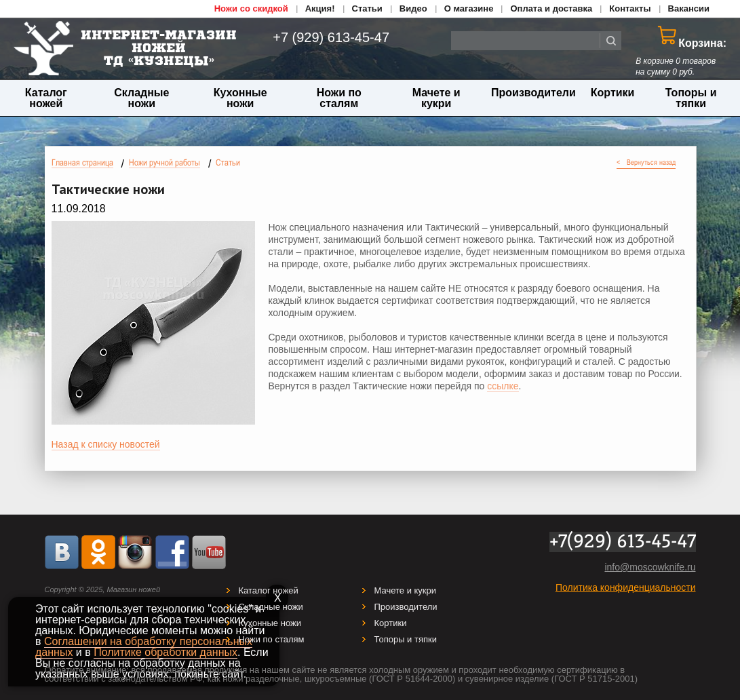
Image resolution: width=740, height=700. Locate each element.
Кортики (613, 93)
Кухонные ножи (240, 98)
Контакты (630, 8)
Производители (533, 93)
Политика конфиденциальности (626, 587)
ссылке (503, 386)
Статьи (367, 8)
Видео (413, 8)
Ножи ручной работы (164, 162)
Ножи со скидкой (251, 8)
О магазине (469, 8)
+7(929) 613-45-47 (623, 542)
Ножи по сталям (339, 98)
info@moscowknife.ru (650, 567)
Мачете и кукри (436, 98)
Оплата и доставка (551, 8)
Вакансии (689, 8)
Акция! (320, 8)
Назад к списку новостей (106, 444)
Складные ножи (141, 98)
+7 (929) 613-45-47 (324, 37)
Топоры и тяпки (691, 98)
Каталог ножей (46, 98)
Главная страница (82, 162)
